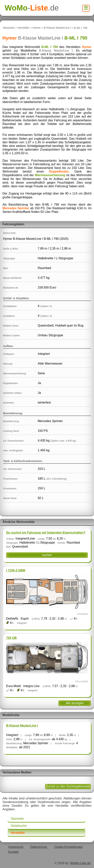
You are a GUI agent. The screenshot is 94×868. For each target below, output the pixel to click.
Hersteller (24, 28)
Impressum (16, 847)
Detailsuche (19, 826)
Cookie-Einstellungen (68, 847)
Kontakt (13, 852)
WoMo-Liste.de (80, 863)
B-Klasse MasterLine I (57, 28)
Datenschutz (39, 847)
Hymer (37, 28)
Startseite (9, 28)
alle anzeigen (75, 703)
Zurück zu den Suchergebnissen (68, 786)
